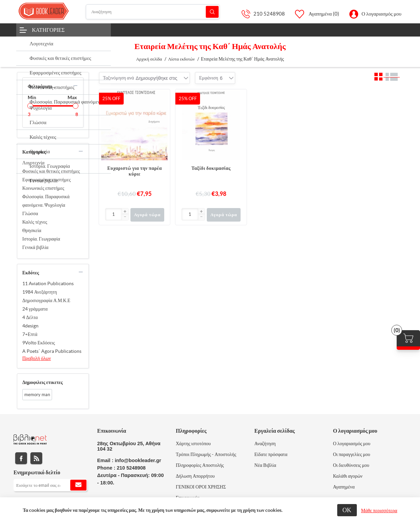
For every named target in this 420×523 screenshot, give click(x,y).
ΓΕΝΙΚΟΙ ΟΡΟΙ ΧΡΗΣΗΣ (201, 487)
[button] (125, 212)
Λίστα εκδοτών (181, 59)
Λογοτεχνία (33, 163)
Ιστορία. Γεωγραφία (41, 239)
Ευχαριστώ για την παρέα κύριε (135, 171)
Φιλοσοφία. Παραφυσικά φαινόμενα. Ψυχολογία (46, 201)
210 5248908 (269, 14)
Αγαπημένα (344, 487)
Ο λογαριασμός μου (381, 14)
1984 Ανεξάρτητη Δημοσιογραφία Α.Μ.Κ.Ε (46, 296)
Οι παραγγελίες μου (351, 454)
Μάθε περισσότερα (379, 510)
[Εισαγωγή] (114, 214)
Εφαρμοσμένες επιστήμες (46, 180)
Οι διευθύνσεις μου (351, 465)
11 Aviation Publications (48, 283)
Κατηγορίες (48, 30)
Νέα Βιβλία (265, 465)
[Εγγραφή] (50, 485)
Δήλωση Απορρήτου (195, 476)
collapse (75, 86)
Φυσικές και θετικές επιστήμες (51, 171)
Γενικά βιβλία (35, 247)
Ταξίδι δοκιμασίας (211, 168)
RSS (36, 458)
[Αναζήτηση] (153, 12)
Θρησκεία (32, 230)
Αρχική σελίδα (149, 59)
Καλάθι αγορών (348, 476)
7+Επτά (30, 334)
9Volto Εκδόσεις (39, 343)
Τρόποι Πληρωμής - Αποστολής (206, 454)
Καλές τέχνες (35, 222)
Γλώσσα (30, 213)
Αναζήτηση (212, 12)
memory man (37, 395)
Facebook (21, 458)
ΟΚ (347, 510)
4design (30, 326)
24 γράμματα (35, 309)
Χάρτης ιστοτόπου (193, 444)
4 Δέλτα (30, 317)
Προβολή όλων (37, 358)
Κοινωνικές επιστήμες (43, 188)
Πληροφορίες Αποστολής (200, 465)
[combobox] (157, 78)
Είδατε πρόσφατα (271, 454)
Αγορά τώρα (147, 215)
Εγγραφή (78, 485)
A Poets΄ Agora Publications (52, 351)
